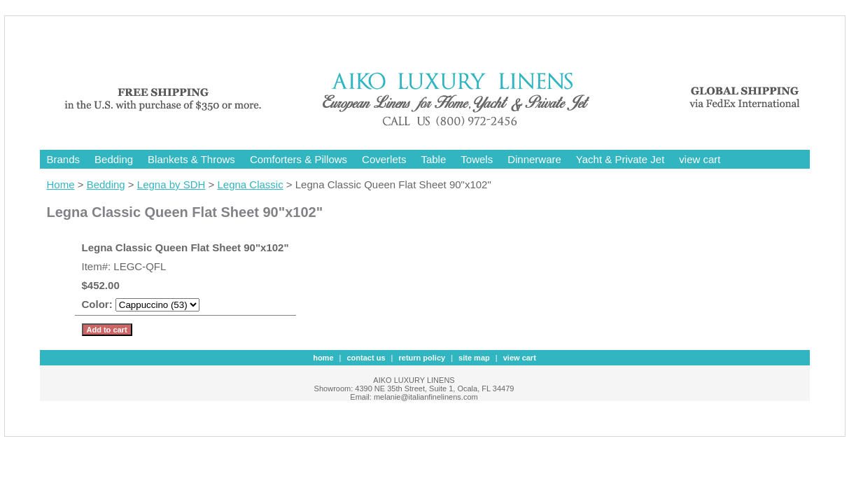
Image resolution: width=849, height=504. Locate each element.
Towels (477, 159)
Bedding (114, 159)
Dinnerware (534, 159)
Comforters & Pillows (299, 159)
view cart (700, 159)
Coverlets (384, 159)
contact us (366, 358)
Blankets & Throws (191, 159)
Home (61, 184)
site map (474, 358)
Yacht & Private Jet (620, 159)
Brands (64, 159)
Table (433, 159)
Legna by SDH (171, 184)
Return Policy (422, 358)
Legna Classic (250, 184)
